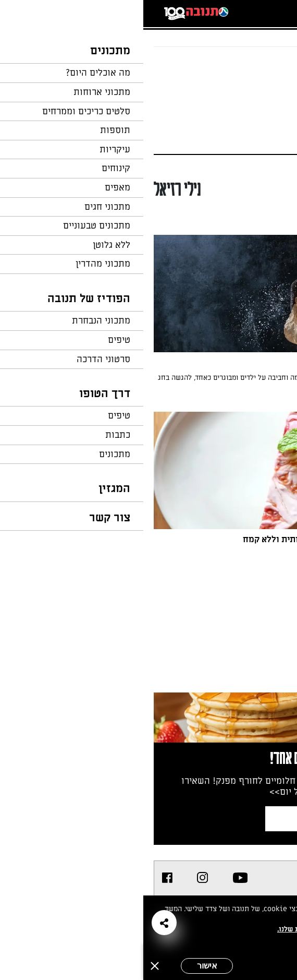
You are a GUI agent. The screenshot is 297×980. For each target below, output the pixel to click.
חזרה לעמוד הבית (258, 67)
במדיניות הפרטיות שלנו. (172, 929)
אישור (64, 966)
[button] (21, 923)
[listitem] (97, 878)
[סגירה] (11, 966)
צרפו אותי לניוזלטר (200, 818)
